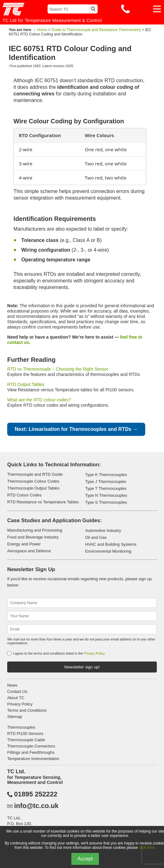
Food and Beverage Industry (33, 537)
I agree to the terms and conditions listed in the (59, 653)
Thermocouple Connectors (31, 746)
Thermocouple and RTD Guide (35, 474)
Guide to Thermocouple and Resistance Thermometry (96, 30)
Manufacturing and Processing (35, 530)
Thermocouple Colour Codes (33, 481)
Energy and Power (24, 544)
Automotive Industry (103, 530)
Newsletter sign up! (82, 667)
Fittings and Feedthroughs (31, 752)
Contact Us (17, 691)
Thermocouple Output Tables (33, 488)
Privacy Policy (94, 653)
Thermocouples (21, 727)
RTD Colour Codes (24, 495)
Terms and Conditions (27, 710)
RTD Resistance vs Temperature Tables (43, 502)
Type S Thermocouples (106, 502)
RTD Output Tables (26, 384)
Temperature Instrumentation (33, 759)
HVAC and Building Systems (111, 544)
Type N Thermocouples (106, 495)
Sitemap (15, 717)
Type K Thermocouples (106, 475)
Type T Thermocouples (106, 488)
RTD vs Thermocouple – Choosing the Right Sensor (58, 369)
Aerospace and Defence (29, 551)
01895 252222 (36, 794)
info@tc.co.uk (36, 806)
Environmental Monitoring (108, 551)
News (12, 685)
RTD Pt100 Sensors (25, 734)
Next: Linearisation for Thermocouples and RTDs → (76, 429)
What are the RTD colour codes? (39, 400)
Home (42, 30)
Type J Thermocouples (106, 482)
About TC (16, 698)
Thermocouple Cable (26, 740)
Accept (85, 859)
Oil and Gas (96, 537)
